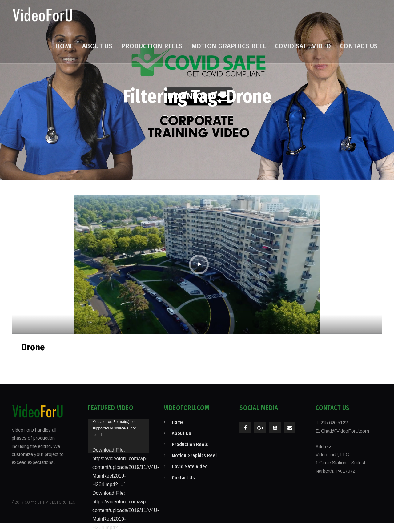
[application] (118, 436)
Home (178, 422)
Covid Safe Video (190, 467)
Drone (33, 347)
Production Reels (190, 444)
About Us (181, 433)
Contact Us (183, 478)
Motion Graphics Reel (194, 455)
